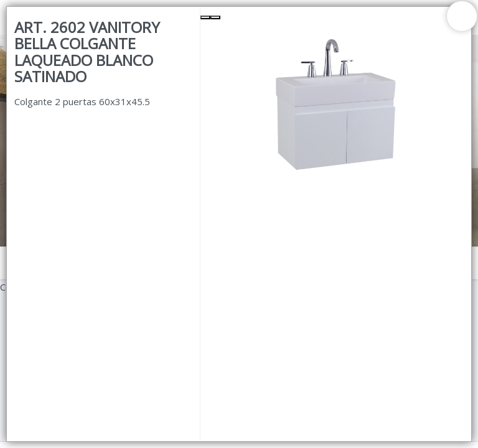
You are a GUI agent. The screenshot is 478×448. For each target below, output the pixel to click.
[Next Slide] (215, 17)
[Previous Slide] (205, 17)
